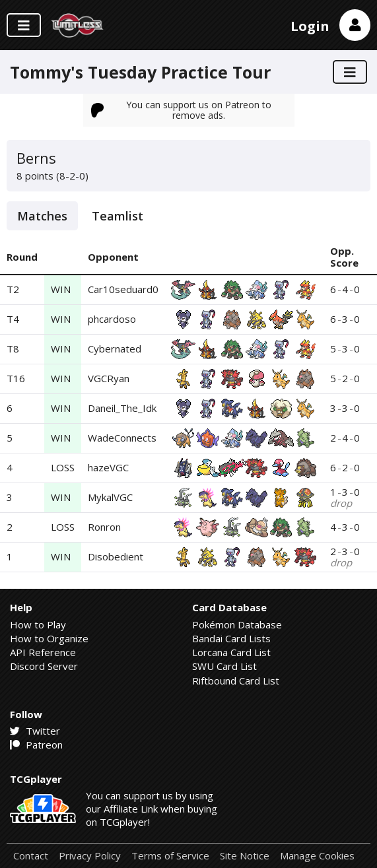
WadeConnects (122, 438)
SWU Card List (224, 666)
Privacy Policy (90, 856)
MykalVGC (110, 497)
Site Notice (245, 856)
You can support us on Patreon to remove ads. (182, 110)
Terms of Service (170, 856)
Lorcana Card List (231, 652)
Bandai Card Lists (231, 638)
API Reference (43, 652)
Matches (42, 216)
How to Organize (49, 638)
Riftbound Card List (236, 681)
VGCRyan (109, 378)
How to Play (38, 624)
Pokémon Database (237, 624)
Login (310, 26)
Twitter (35, 731)
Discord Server (44, 666)
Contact (31, 856)
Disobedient (116, 556)
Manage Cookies (317, 856)
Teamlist (118, 216)
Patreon (36, 745)
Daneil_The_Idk (122, 408)
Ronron (104, 527)
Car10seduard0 (123, 289)
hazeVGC (108, 467)
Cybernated (115, 349)
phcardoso (112, 319)
